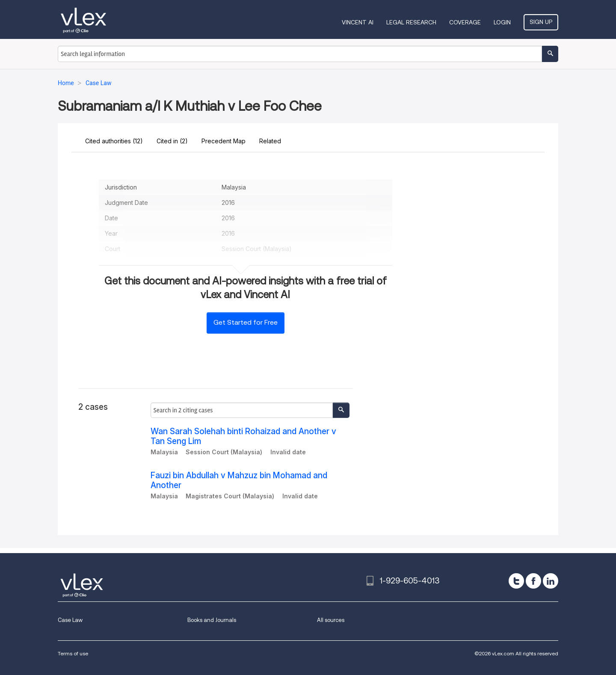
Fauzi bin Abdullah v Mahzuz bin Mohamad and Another (239, 480)
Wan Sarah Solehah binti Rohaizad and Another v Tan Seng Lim (243, 436)
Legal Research (411, 22)
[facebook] (533, 581)
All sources (331, 620)
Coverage (465, 22)
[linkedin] (551, 581)
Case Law (70, 620)
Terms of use (73, 653)
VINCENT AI (358, 22)
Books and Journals (212, 620)
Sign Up (541, 22)
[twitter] (516, 581)
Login (502, 22)
